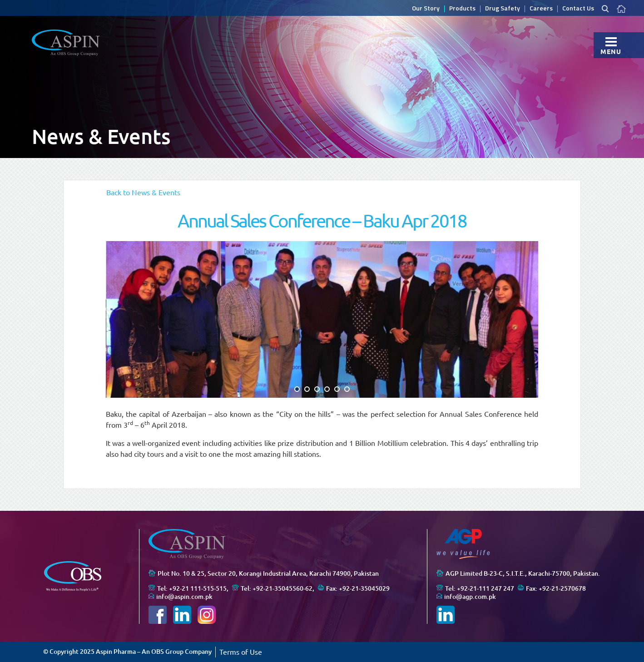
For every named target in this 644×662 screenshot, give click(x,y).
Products (462, 9)
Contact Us (578, 9)
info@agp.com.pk (470, 597)
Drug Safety (503, 9)
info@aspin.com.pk (184, 597)
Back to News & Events (143, 193)
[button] (297, 389)
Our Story (426, 9)
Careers (541, 9)
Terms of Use (241, 652)
